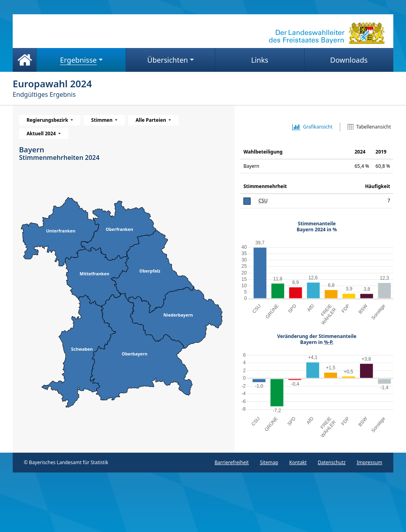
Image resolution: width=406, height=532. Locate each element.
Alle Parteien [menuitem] (151, 120)
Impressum (370, 462)
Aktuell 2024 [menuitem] (42, 133)
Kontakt (298, 462)
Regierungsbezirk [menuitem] (48, 120)
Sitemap (269, 462)
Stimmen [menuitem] (102, 120)
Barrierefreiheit (232, 462)
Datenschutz (331, 462)
